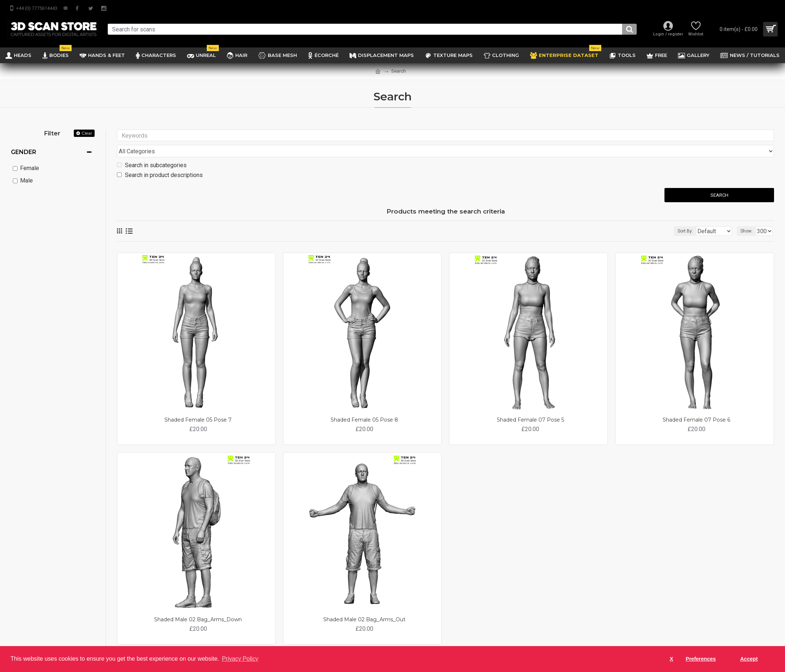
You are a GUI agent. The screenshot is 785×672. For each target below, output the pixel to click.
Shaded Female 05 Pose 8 (364, 406)
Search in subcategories (152, 151)
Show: (749, 217)
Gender (24, 152)
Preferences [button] (701, 659)
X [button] (671, 659)
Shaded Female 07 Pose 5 (530, 406)
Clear (87, 133)
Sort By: (680, 217)
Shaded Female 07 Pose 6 (696, 406)
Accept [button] (749, 659)
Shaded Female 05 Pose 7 (198, 406)
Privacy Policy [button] (240, 659)
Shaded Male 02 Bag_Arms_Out (364, 606)
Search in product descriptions (160, 161)
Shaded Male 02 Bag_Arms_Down (198, 606)
